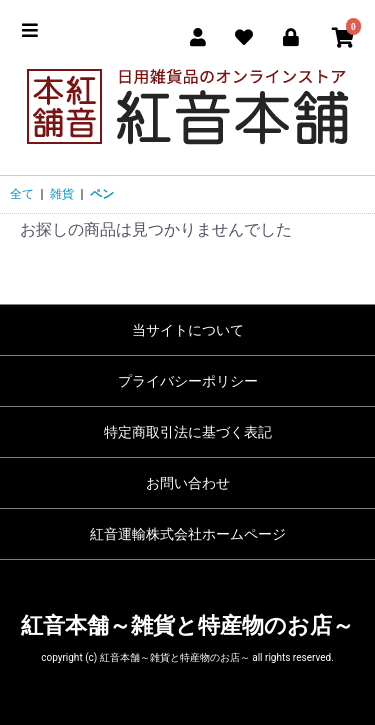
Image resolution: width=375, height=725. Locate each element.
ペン (102, 194)
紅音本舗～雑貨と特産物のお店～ (187, 625)
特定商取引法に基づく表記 (188, 432)
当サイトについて (188, 330)
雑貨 (62, 194)
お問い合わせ (188, 483)
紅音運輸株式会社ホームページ (188, 534)
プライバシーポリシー (188, 381)
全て (22, 194)
